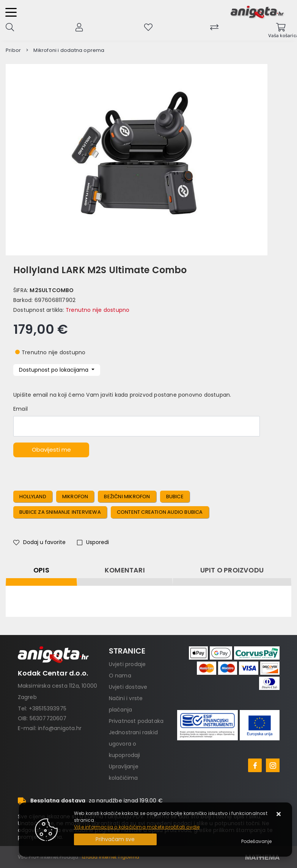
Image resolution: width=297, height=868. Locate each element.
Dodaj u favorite (39, 542)
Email (20, 409)
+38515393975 (48, 708)
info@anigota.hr (60, 728)
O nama (120, 676)
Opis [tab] (41, 570)
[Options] (256, 841)
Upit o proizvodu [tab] (232, 570)
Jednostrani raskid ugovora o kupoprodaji (134, 744)
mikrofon (75, 497)
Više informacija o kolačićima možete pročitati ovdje (137, 827)
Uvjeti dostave (128, 687)
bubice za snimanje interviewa (60, 512)
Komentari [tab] (125, 570)
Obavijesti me (51, 450)
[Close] (115, 839)
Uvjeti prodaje (127, 664)
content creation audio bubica (160, 512)
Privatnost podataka (136, 721)
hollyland (33, 497)
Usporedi (93, 542)
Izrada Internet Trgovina (111, 857)
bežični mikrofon (127, 497)
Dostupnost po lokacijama (54, 370)
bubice (175, 497)
